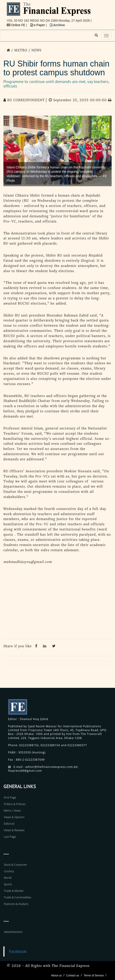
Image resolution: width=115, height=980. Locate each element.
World (8, 878)
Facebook (18, 951)
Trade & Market (14, 891)
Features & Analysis (16, 904)
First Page (10, 798)
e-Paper (38, 25)
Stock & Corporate (15, 865)
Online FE (16, 25)
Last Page (10, 837)
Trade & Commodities (18, 897)
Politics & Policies (15, 804)
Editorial (9, 824)
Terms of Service (94, 975)
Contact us (72, 975)
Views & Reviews (14, 830)
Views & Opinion (14, 817)
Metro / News (12, 811)
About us (56, 975)
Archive (57, 25)
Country (9, 871)
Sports (8, 884)
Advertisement (13, 932)
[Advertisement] (57, 603)
